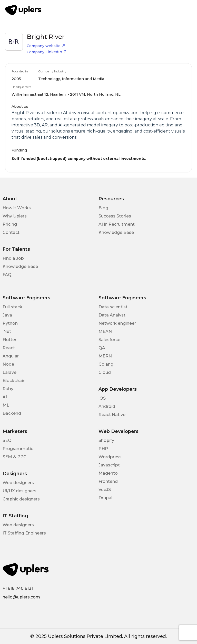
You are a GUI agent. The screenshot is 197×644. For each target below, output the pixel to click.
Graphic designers (21, 499)
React (9, 348)
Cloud (105, 372)
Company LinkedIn (47, 52)
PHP (103, 449)
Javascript (109, 465)
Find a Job (13, 258)
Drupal (105, 498)
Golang (106, 364)
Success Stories (115, 216)
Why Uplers (15, 216)
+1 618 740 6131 (18, 588)
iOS (102, 398)
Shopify (106, 440)
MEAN (105, 331)
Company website (46, 46)
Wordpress (110, 457)
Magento (108, 473)
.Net (7, 331)
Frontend (108, 481)
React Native (112, 415)
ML (6, 405)
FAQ (7, 275)
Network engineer (117, 323)
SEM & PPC (14, 457)
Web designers (18, 483)
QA (102, 348)
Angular (11, 356)
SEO (7, 440)
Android (107, 406)
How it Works (17, 208)
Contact (11, 232)
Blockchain (14, 381)
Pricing (10, 224)
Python (10, 323)
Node (8, 364)
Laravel (10, 372)
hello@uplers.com (21, 597)
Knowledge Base (116, 232)
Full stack (12, 307)
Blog (103, 208)
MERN (105, 356)
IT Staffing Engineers (24, 533)
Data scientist (113, 307)
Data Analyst (112, 315)
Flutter (9, 340)
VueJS (105, 490)
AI (5, 397)
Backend (12, 413)
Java (7, 315)
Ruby (8, 389)
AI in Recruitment (117, 224)
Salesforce (109, 340)
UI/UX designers (19, 491)
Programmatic (18, 449)
